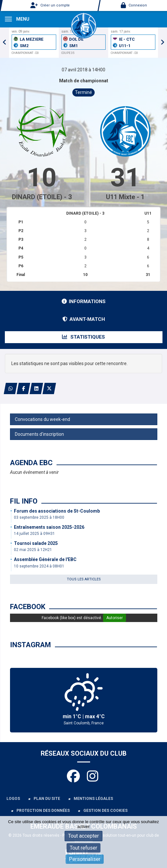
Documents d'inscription (39, 434)
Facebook (28, 607)
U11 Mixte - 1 (125, 197)
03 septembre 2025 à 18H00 (39, 517)
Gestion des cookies (105, 811)
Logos (13, 799)
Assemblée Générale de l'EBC (45, 559)
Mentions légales (93, 799)
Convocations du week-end (42, 419)
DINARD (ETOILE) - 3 (42, 197)
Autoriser (115, 618)
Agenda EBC (31, 463)
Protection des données (43, 811)
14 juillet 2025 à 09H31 (34, 534)
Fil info (24, 501)
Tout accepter (83, 836)
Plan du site (47, 799)
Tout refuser (83, 848)
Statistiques (83, 337)
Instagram (31, 645)
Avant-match (84, 319)
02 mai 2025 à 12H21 (33, 550)
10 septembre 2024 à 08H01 (39, 566)
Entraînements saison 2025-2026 (49, 527)
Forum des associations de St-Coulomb (57, 511)
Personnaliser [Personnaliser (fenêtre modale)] (85, 859)
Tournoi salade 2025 (36, 543)
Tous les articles (84, 579)
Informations (84, 301)
